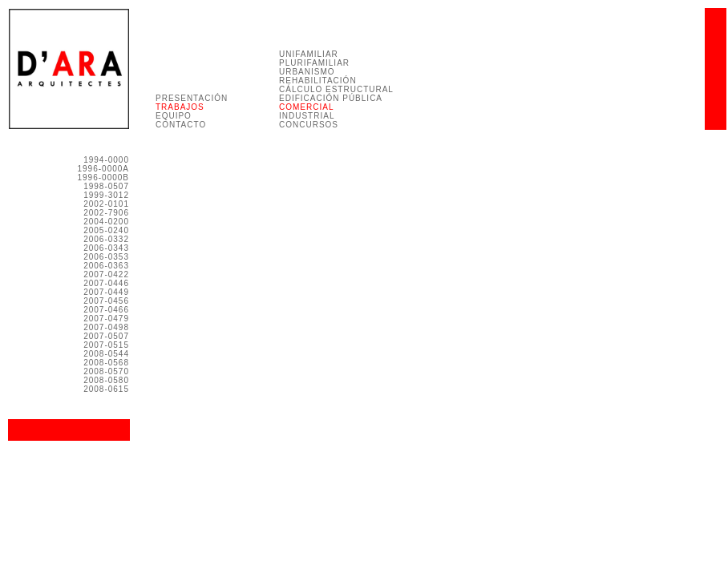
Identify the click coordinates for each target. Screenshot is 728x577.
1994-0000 (106, 160)
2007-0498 (106, 327)
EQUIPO (174, 116)
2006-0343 (106, 248)
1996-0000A (104, 169)
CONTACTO (181, 125)
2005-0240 (106, 230)
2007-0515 (106, 345)
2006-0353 (106, 257)
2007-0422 (106, 274)
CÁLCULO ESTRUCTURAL (336, 89)
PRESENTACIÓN (192, 98)
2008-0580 (106, 380)
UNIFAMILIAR (309, 54)
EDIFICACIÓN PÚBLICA (331, 98)
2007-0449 (106, 292)
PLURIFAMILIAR (314, 63)
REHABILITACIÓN (318, 81)
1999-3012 (106, 195)
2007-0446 (106, 283)
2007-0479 (106, 319)
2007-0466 (106, 310)
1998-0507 (106, 186)
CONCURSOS (309, 125)
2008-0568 (106, 363)
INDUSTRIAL (307, 116)
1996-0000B (104, 178)
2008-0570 (106, 371)
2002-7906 (106, 213)
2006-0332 (106, 239)
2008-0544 (106, 354)
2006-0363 (106, 266)
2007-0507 (106, 336)
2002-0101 (106, 204)
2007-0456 (106, 301)
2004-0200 (106, 222)
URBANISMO (307, 72)
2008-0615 (106, 389)
